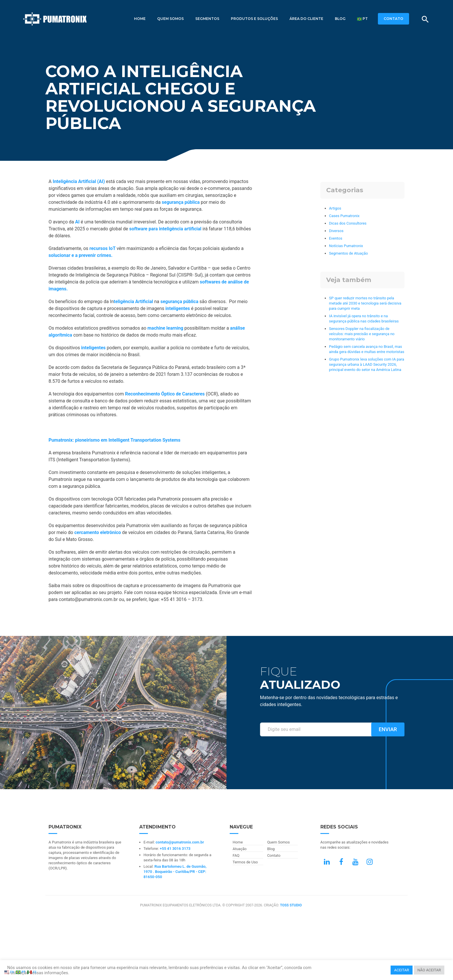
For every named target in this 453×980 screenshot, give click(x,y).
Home (140, 19)
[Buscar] (425, 19)
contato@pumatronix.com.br (180, 842)
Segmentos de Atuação (348, 253)
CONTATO (393, 19)
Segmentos (207, 19)
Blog (340, 19)
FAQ (236, 855)
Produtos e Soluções (254, 19)
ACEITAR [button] (401, 970)
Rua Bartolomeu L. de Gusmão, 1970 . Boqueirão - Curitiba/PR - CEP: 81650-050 (175, 872)
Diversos (336, 231)
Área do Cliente (306, 19)
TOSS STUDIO (291, 905)
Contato (274, 855)
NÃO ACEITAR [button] (429, 970)
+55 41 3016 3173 (175, 849)
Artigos (335, 208)
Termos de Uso (245, 862)
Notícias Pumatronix (346, 246)
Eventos (336, 238)
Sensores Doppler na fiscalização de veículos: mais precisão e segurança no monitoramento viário (362, 334)
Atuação (240, 849)
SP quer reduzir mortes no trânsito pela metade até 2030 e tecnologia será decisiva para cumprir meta (365, 303)
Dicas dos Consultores (348, 223)
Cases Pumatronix (344, 216)
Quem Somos (170, 19)
